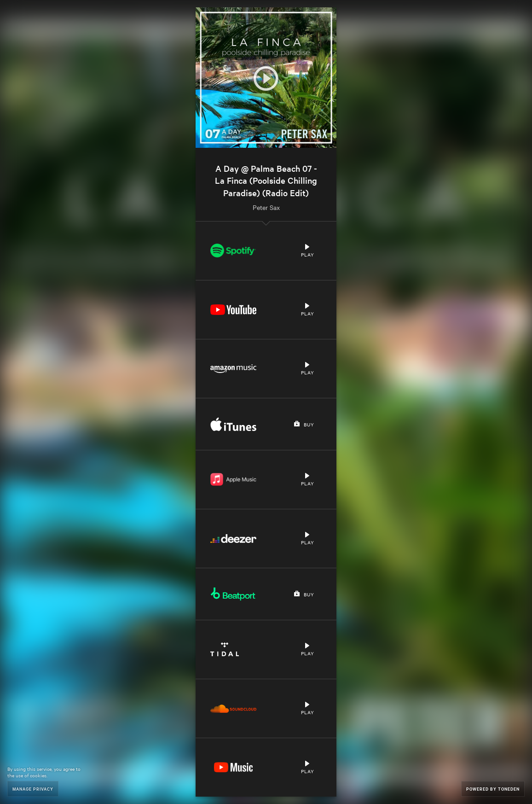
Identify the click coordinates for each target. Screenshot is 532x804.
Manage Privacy (33, 789)
